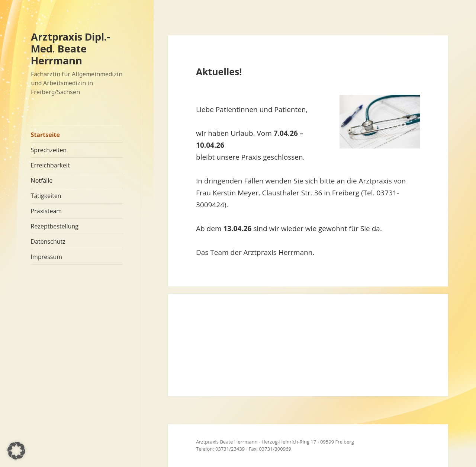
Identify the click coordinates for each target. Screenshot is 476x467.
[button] (16, 451)
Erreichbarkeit (50, 165)
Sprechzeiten (49, 150)
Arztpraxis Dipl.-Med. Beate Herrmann (70, 49)
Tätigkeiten (46, 196)
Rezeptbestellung (55, 226)
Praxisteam (46, 211)
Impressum (46, 257)
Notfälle (42, 180)
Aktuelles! (219, 71)
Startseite (45, 135)
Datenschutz (48, 242)
